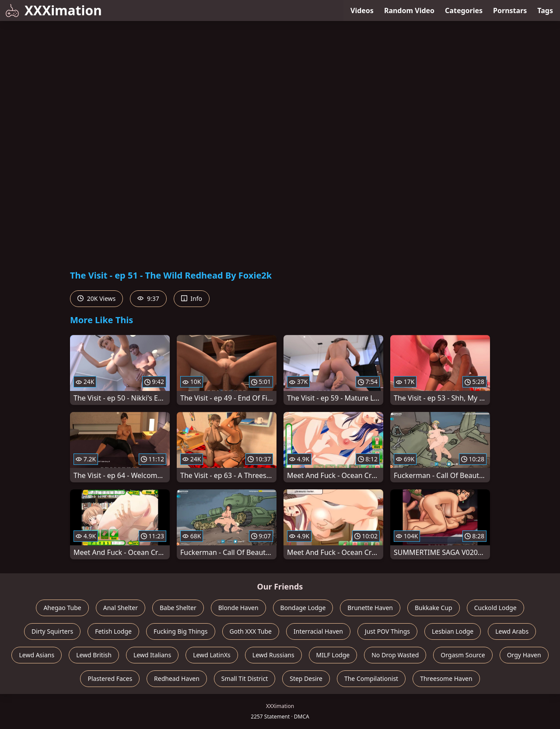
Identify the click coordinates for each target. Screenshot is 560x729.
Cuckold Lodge (495, 608)
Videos (362, 10)
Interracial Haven (318, 631)
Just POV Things (387, 631)
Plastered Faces (110, 678)
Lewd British (94, 655)
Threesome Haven (446, 678)
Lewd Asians (37, 655)
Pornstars (510, 10)
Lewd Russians (273, 655)
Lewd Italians (152, 655)
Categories (464, 10)
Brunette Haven (370, 608)
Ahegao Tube (62, 608)
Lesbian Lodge (453, 631)
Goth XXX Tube (251, 631)
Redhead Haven (177, 678)
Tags (545, 10)
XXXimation (54, 10)
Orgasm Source (463, 655)
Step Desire (306, 678)
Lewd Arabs (512, 631)
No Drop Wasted (395, 655)
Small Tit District (245, 678)
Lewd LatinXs (212, 655)
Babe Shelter (178, 608)
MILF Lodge (333, 655)
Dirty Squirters (52, 631)
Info (192, 298)
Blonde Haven (238, 608)
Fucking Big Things (181, 631)
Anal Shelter (121, 608)
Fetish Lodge (113, 631)
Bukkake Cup (434, 608)
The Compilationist (371, 678)
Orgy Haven (524, 655)
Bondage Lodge (303, 608)
